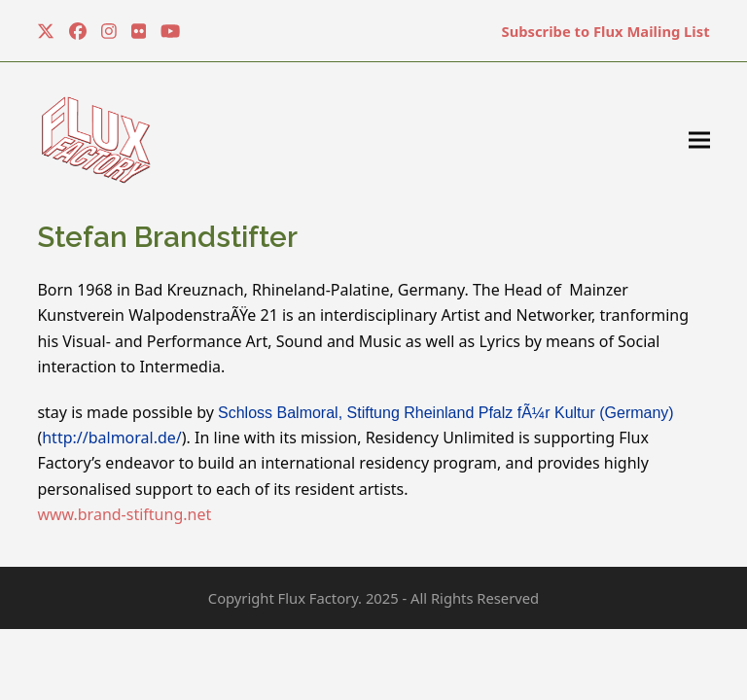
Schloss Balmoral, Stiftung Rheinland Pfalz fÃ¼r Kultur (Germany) (446, 413)
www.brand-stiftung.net (124, 514)
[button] (699, 140)
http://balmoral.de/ (112, 437)
